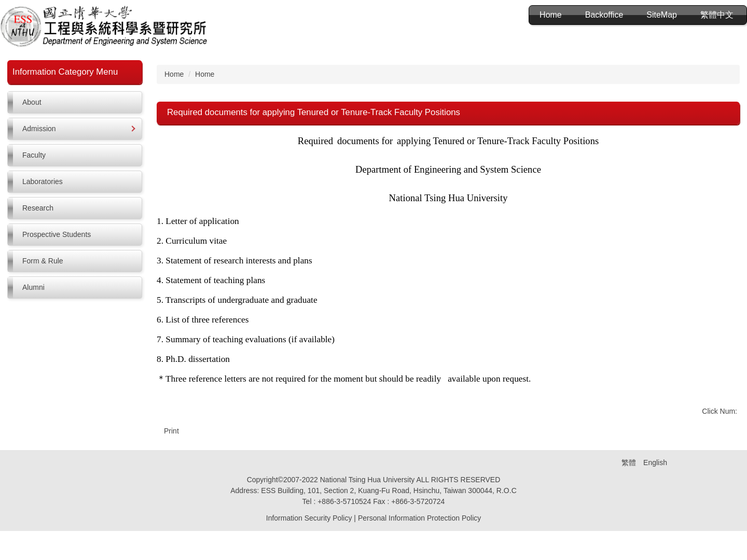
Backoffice (604, 15)
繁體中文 (717, 15)
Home (551, 15)
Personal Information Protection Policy (419, 547)
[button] (75, 129)
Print (171, 431)
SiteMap (662, 15)
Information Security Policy (309, 547)
